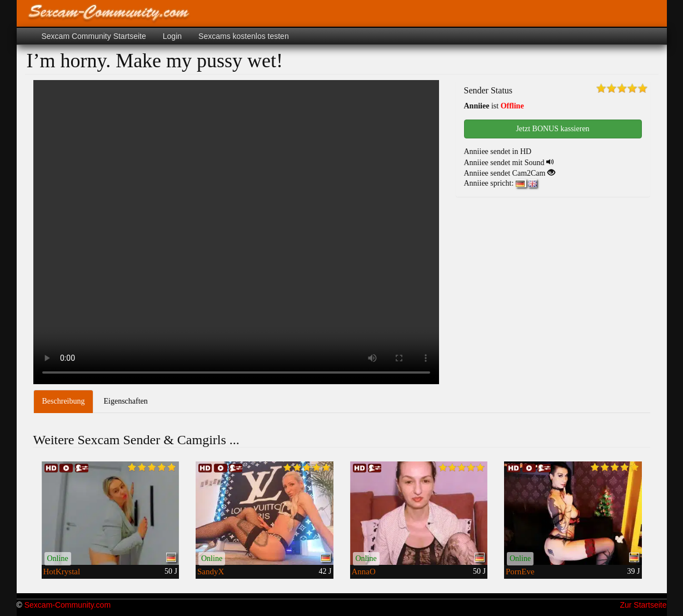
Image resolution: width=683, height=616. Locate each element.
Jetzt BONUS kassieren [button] (552, 129)
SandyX (211, 572)
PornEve (520, 572)
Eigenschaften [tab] (125, 401)
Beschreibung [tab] (64, 401)
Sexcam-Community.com (68, 605)
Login (172, 36)
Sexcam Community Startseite (94, 36)
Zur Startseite (643, 605)
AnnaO (364, 572)
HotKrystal (62, 572)
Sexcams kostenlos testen (244, 36)
